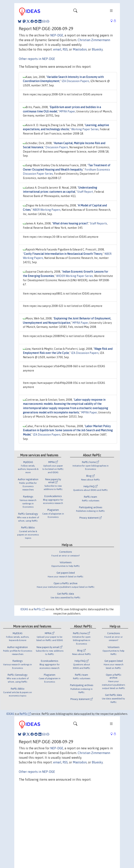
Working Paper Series (85, 129)
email (57, 49)
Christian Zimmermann (94, 40)
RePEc (39, 609)
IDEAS (24, 609)
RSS (65, 49)
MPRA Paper (67, 111)
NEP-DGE (57, 35)
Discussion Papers (57, 147)
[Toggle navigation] (75, 12)
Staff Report (85, 192)
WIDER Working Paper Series (75, 276)
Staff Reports (98, 223)
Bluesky (97, 49)
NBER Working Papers (47, 210)
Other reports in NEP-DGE (37, 59)
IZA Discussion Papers (75, 81)
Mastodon (80, 49)
